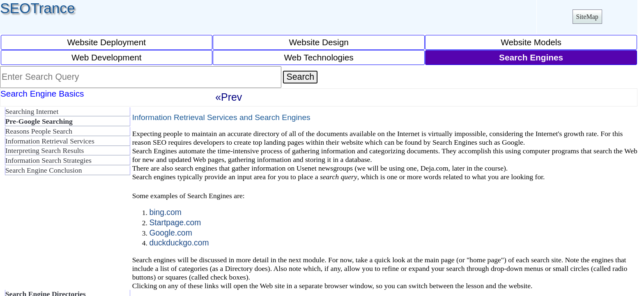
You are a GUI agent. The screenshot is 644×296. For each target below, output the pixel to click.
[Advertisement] (66, 236)
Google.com (170, 233)
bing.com (165, 212)
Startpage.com (175, 222)
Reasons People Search (39, 131)
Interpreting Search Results (45, 150)
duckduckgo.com (179, 243)
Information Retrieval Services (50, 141)
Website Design (319, 42)
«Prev (229, 97)
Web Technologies (319, 57)
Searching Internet (32, 111)
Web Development (107, 57)
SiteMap (587, 17)
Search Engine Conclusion (44, 170)
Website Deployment (106, 42)
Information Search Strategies (48, 160)
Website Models (531, 42)
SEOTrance (38, 8)
